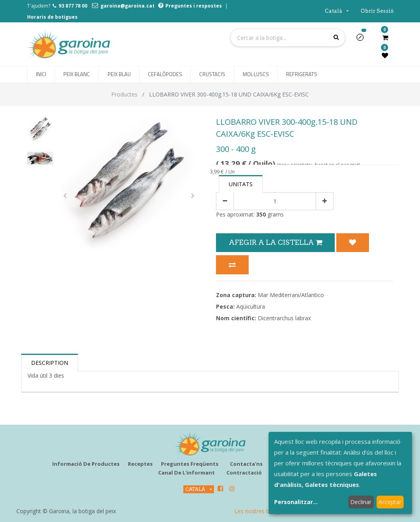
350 (261, 214)
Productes (124, 94)
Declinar (361, 502)
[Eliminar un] (225, 201)
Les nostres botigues (261, 511)
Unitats (241, 184)
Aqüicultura (251, 306)
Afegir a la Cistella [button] (275, 242)
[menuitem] (41, 75)
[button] (363, 40)
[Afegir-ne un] (325, 201)
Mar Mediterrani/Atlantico (291, 295)
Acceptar (390, 502)
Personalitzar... (296, 502)
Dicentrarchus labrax (284, 318)
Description (50, 363)
